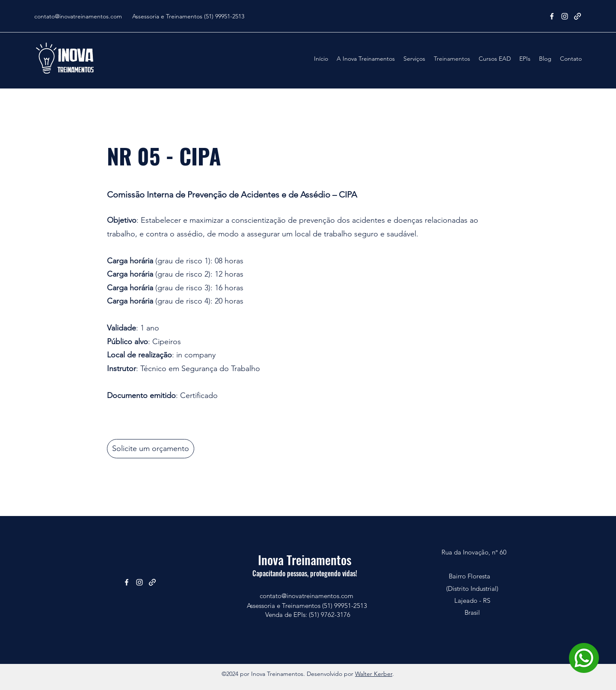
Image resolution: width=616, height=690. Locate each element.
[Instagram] (565, 16)
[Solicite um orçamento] (151, 449)
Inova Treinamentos (305, 559)
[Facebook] (552, 16)
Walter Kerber (374, 674)
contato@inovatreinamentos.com (78, 16)
